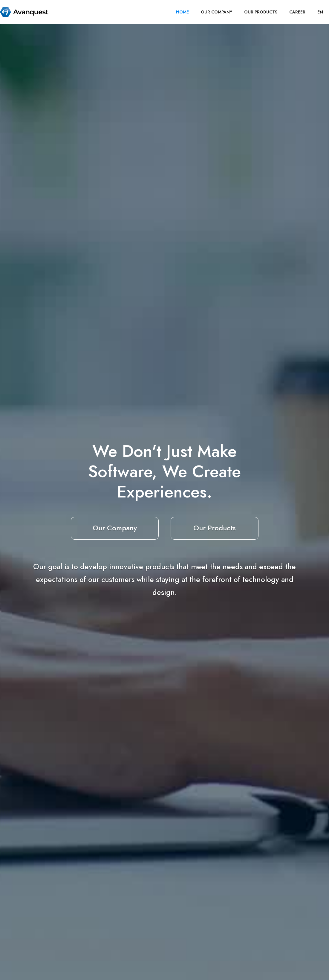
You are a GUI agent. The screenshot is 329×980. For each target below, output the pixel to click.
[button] (320, 12)
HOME (182, 12)
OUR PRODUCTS (261, 12)
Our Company (115, 528)
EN (320, 12)
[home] (24, 12)
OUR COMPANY (216, 12)
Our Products (215, 528)
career (297, 12)
